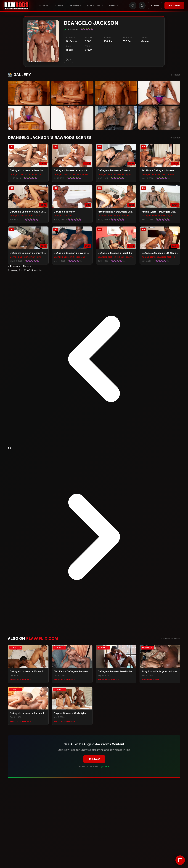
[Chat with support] (180, 860)
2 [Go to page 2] (10, 448)
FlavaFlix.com (42, 638)
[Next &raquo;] (94, 622)
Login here (104, 766)
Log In (155, 5)
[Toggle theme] (142, 5)
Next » (27, 266)
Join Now (174, 5)
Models (59, 5)
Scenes (44, 5)
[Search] (133, 5)
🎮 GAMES (75, 5)
